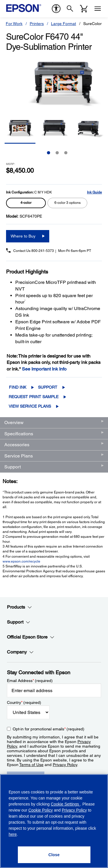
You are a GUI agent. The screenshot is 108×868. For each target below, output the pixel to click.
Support (48, 387)
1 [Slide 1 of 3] (49, 153)
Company (20, 652)
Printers (37, 24)
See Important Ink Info (44, 369)
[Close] (54, 855)
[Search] (70, 9)
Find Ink (18, 387)
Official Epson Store (31, 637)
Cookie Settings (65, 804)
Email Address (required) (30, 681)
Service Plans (19, 456)
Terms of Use (31, 765)
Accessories (17, 445)
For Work (14, 24)
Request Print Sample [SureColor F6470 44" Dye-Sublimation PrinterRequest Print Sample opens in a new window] (34, 397)
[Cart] (84, 9)
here (13, 834)
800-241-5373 (43, 251)
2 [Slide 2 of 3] (57, 153)
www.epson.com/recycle (21, 561)
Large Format (64, 24)
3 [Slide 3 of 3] (66, 153)
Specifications (19, 434)
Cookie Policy (40, 810)
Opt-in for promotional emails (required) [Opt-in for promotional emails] (49, 729)
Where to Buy (23, 236)
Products (19, 607)
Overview (14, 422)
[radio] (26, 203)
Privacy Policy (65, 765)
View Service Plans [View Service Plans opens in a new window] (30, 406)
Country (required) (24, 702)
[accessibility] (56, 9)
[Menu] (98, 9)
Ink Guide (94, 192)
